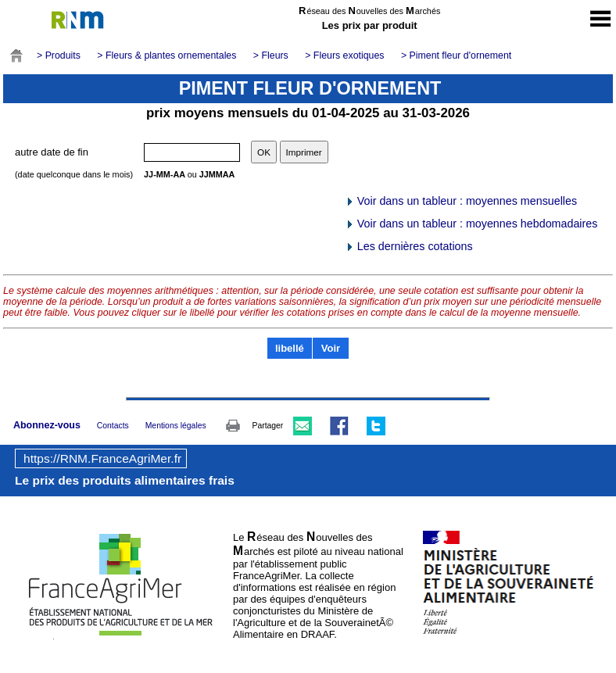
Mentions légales (176, 426)
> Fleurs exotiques (344, 55)
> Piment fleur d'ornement (456, 55)
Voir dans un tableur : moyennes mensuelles (461, 201)
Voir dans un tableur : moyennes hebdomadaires (471, 224)
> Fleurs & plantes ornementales (167, 55)
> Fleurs (271, 55)
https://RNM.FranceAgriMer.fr (102, 458)
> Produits (59, 55)
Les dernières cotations (409, 246)
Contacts (113, 426)
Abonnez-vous (47, 425)
